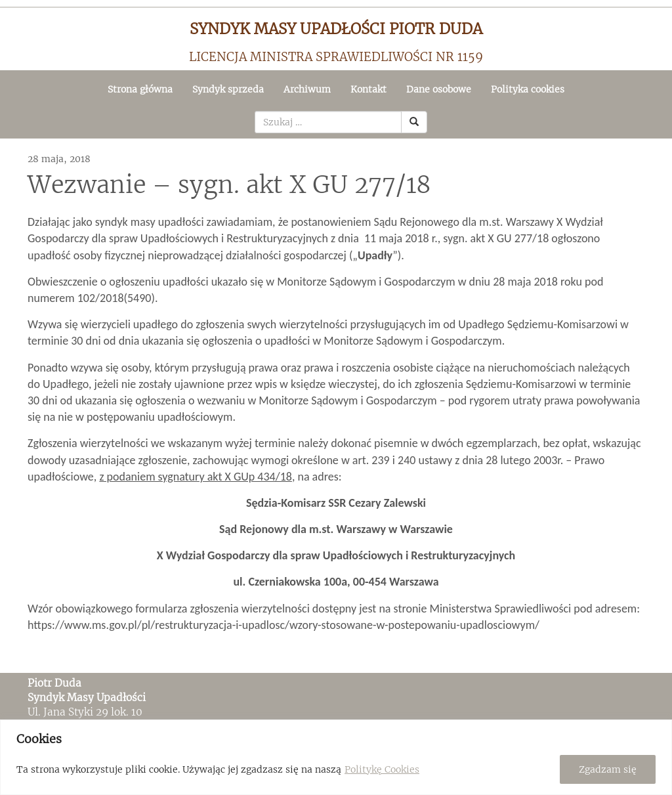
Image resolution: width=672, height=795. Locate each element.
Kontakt (368, 89)
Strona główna (140, 89)
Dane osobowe (439, 89)
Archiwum (307, 89)
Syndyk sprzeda (228, 89)
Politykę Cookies (382, 769)
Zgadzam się (608, 769)
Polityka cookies (528, 89)
